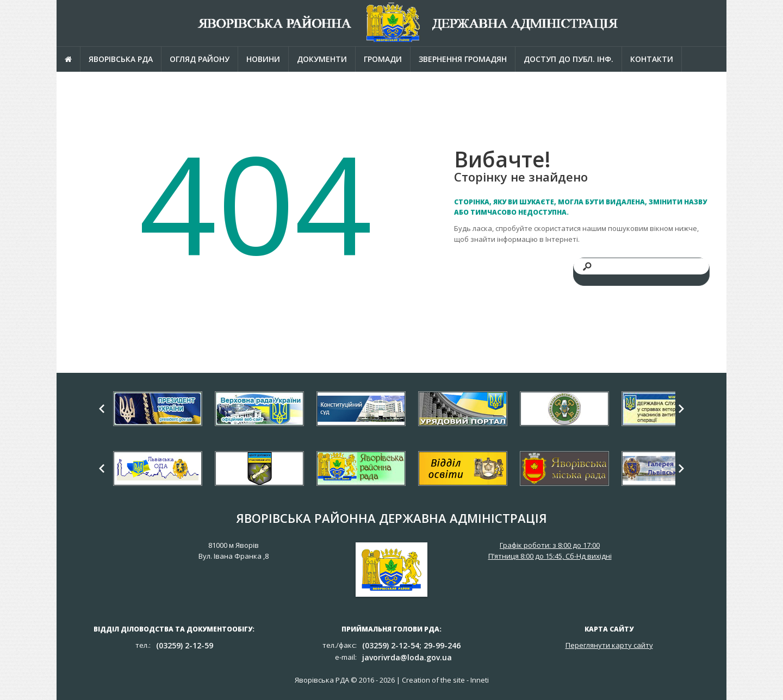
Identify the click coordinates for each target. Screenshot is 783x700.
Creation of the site (433, 680)
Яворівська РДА (121, 59)
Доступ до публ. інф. (568, 59)
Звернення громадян (463, 59)
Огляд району (200, 59)
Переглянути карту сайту (609, 645)
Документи (322, 59)
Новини (263, 59)
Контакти (652, 59)
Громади (383, 59)
